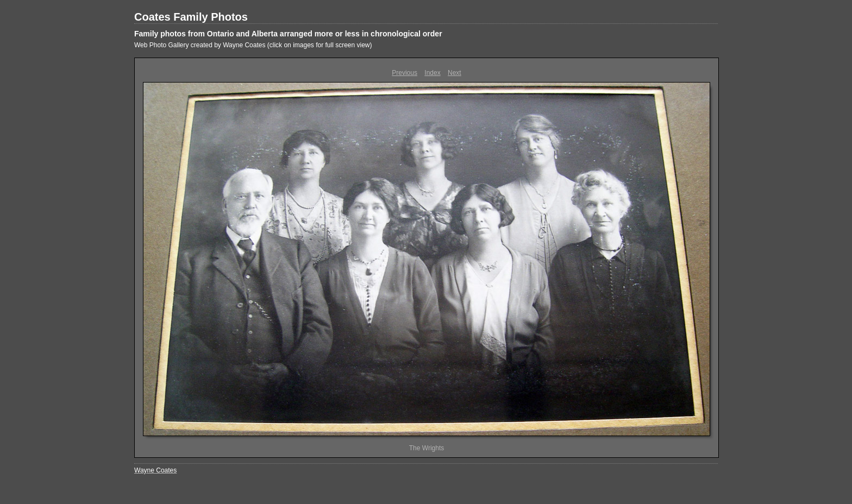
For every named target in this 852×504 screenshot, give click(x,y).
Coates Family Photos (191, 17)
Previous (405, 73)
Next (455, 73)
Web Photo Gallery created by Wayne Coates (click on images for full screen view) (253, 45)
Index (432, 73)
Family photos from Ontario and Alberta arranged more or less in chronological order (288, 34)
